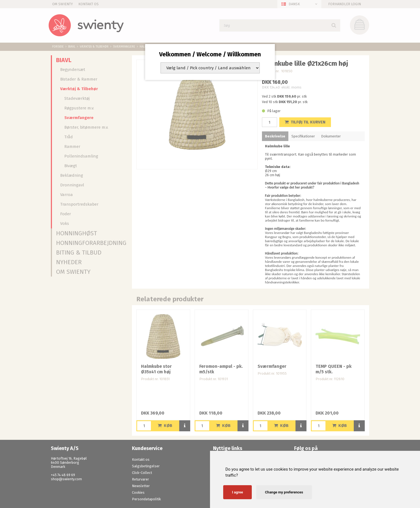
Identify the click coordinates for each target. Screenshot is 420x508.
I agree (237, 492)
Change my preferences (284, 492)
